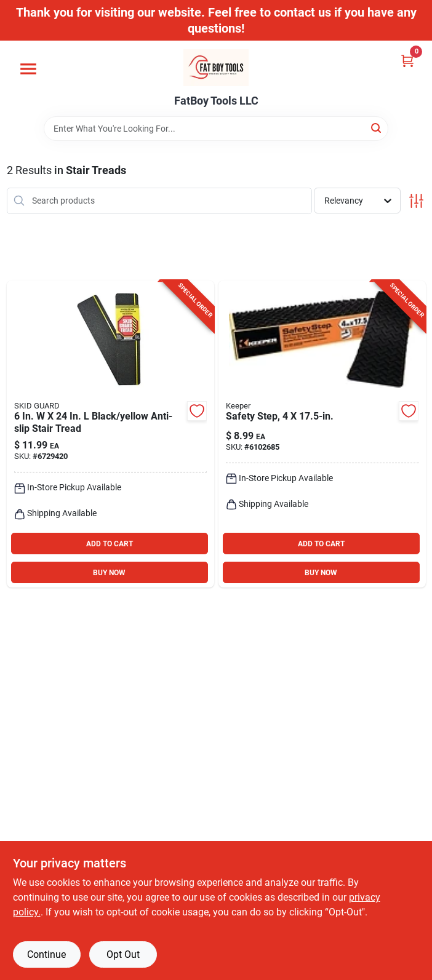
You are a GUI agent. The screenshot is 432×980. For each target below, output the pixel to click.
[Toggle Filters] (416, 201)
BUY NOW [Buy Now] (109, 573)
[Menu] (28, 69)
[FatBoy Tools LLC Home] (216, 68)
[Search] (377, 128)
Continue (46, 954)
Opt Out (123, 954)
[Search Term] (216, 129)
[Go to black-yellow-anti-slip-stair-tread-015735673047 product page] (110, 434)
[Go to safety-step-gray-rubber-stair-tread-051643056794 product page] (322, 434)
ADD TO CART (110, 544)
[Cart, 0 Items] (407, 61)
